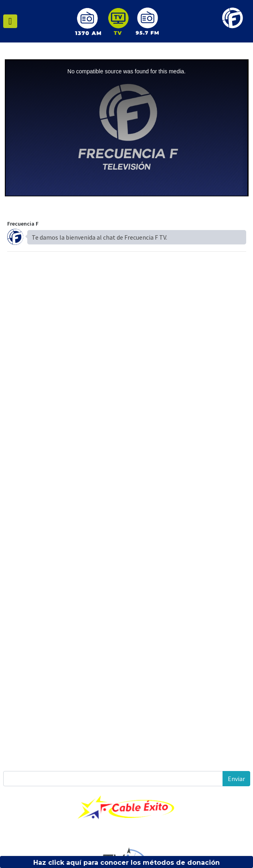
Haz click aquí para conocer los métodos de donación (126, 863)
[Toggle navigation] (10, 21)
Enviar (236, 779)
